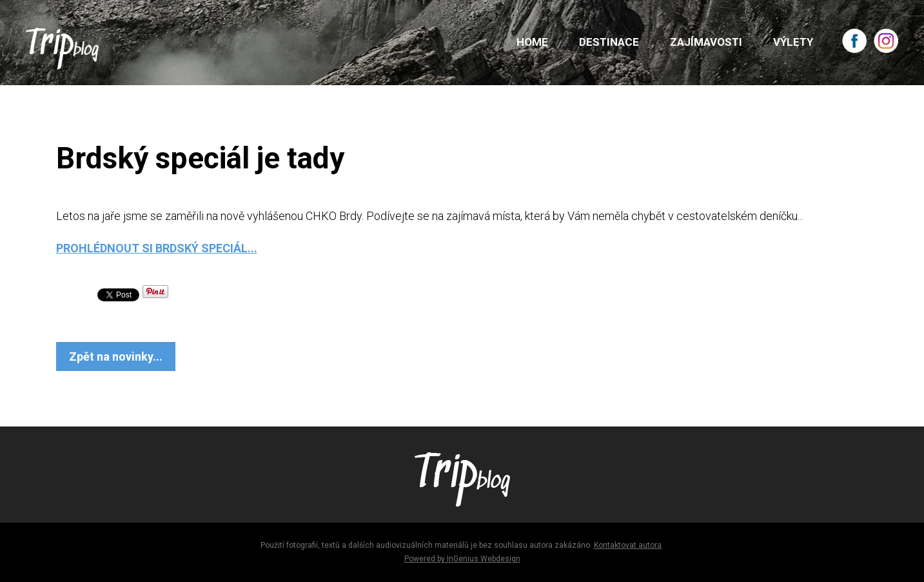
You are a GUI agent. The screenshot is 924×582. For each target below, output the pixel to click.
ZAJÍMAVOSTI (706, 42)
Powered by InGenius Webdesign (462, 559)
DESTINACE (609, 42)
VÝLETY (793, 42)
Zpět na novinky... (116, 356)
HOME (532, 42)
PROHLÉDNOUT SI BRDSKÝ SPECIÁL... (157, 248)
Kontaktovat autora (628, 545)
